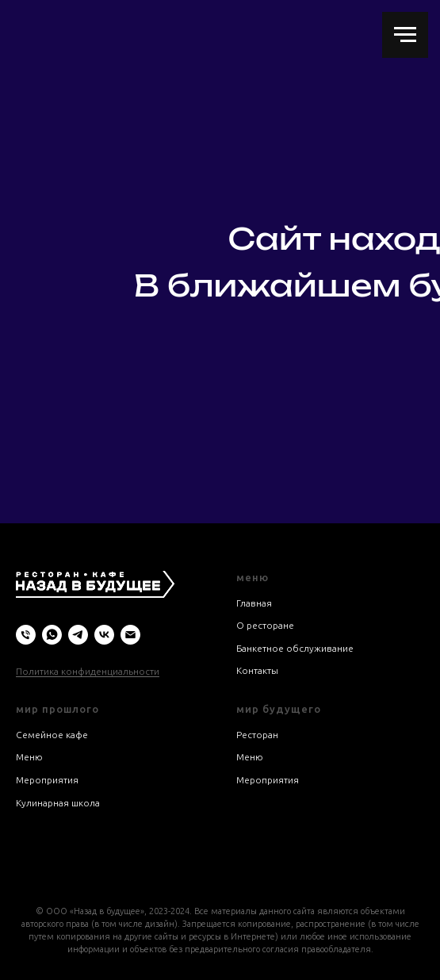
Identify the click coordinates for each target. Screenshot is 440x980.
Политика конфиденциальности (88, 671)
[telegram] (78, 635)
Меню (29, 757)
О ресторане (265, 625)
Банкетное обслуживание (295, 648)
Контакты (257, 670)
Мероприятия (47, 780)
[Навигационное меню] (405, 35)
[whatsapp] (52, 635)
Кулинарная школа (58, 803)
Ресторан (257, 735)
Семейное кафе (52, 735)
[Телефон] (26, 635)
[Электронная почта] (130, 635)
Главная (254, 603)
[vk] (104, 635)
